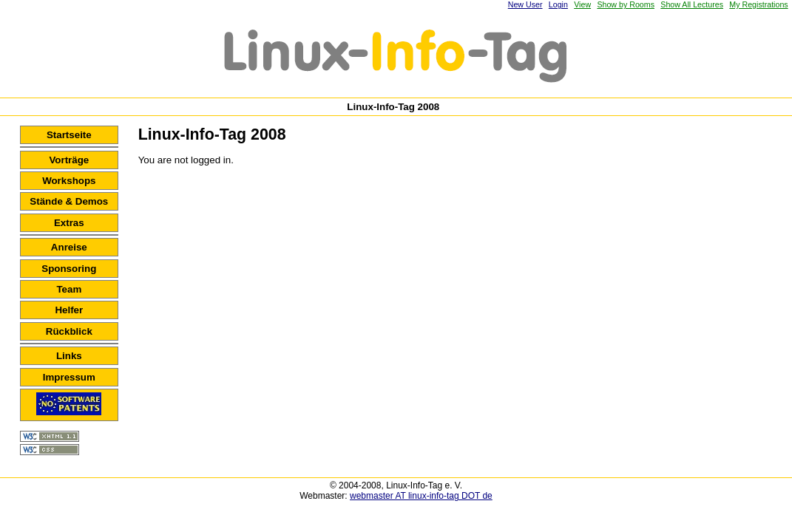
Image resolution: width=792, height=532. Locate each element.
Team (69, 289)
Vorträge (69, 160)
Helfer (69, 310)
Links (69, 356)
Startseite (69, 135)
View (582, 4)
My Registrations (758, 4)
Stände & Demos (69, 201)
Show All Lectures (692, 4)
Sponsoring (69, 269)
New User (525, 4)
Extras (69, 223)
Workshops (69, 181)
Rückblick (69, 331)
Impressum (69, 377)
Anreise (69, 247)
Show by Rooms (626, 4)
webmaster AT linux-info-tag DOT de (421, 496)
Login (558, 4)
